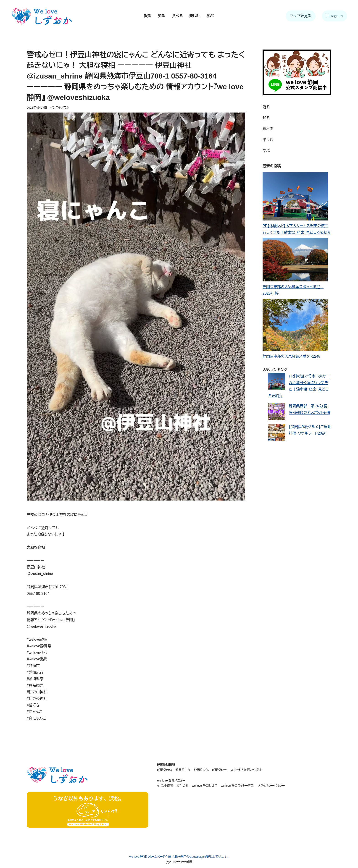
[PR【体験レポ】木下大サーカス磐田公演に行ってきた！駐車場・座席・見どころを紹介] (295, 197)
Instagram (335, 16)
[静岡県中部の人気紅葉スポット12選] (295, 326)
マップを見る (301, 16)
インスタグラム (60, 108)
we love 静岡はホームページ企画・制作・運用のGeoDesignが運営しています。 (179, 857)
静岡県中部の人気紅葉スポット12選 (291, 356)
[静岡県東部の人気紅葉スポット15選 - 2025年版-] (295, 261)
